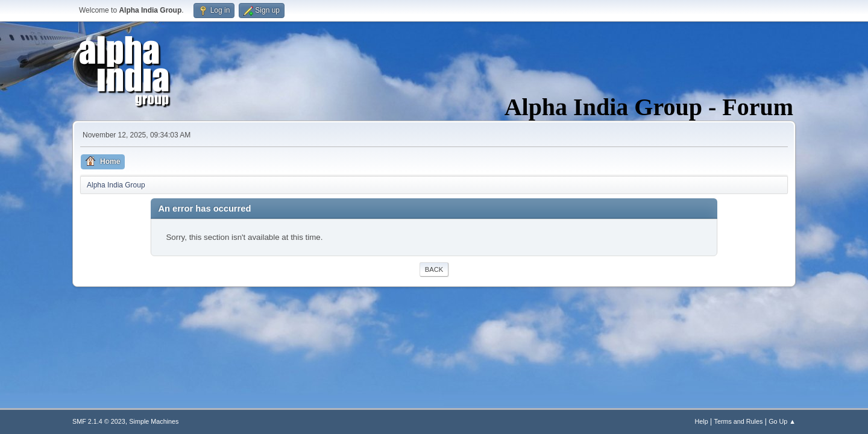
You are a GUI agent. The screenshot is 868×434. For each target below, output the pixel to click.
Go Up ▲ (782, 421)
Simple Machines (154, 421)
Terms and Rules (739, 421)
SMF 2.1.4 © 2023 (99, 421)
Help (702, 421)
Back (434, 269)
